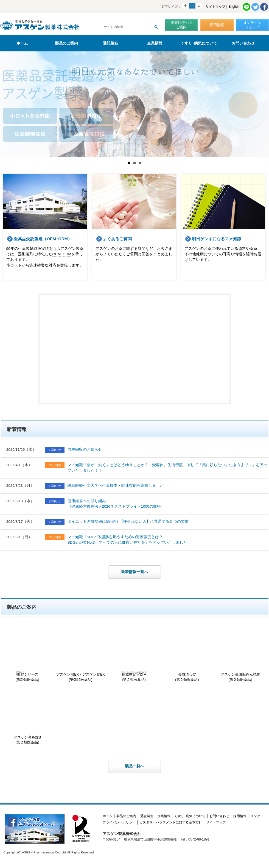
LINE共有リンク (246, 7)
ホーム (22, 43)
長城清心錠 (187, 655)
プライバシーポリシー (119, 822)
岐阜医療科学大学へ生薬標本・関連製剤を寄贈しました (116, 486)
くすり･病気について (199, 43)
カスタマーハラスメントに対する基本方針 (171, 822)
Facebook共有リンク (264, 7)
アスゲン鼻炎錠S (27, 718)
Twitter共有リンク (255, 7)
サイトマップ (215, 7)
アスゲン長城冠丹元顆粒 (240, 655)
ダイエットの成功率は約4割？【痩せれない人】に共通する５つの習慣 (128, 522)
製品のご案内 (66, 43)
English (234, 7)
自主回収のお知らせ (85, 450)
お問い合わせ (243, 43)
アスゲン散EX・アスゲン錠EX (81, 655)
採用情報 (217, 25)
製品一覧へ (134, 766)
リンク (255, 816)
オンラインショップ (252, 25)
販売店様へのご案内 (181, 25)
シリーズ (27, 655)
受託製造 (111, 43)
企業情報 (155, 43)
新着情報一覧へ (134, 572)
